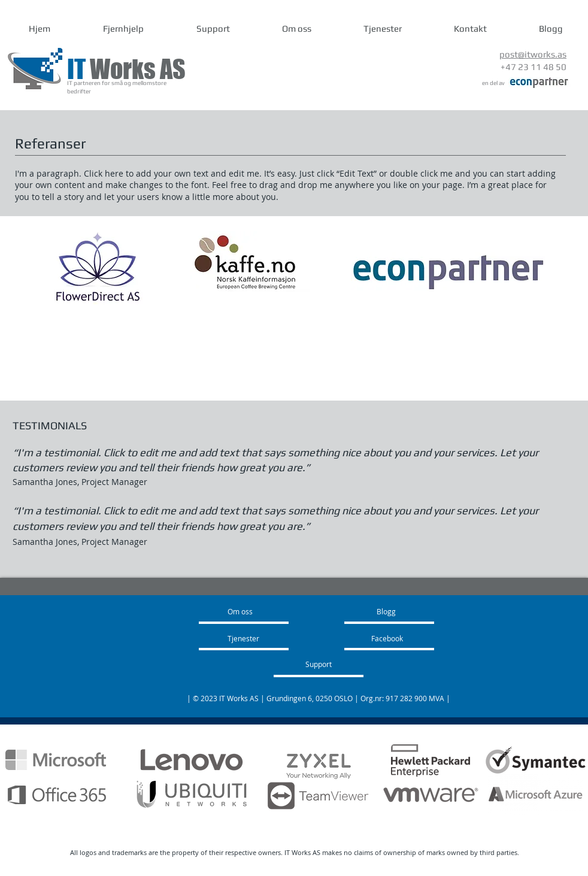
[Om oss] (252, 611)
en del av (493, 83)
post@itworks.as (533, 54)
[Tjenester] (265, 638)
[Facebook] (404, 638)
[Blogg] (411, 611)
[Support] (334, 664)
